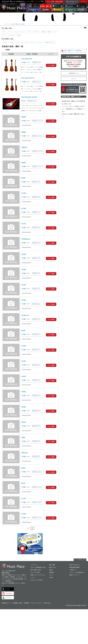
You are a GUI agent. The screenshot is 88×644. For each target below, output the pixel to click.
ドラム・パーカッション (20, 32)
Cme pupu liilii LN (28, 78)
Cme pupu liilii (27, 59)
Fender (23, 101)
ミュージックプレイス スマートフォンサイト (74, 90)
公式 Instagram (9, 593)
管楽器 (43, 32)
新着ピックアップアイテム (38, 575)
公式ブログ (8, 598)
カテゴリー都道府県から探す (38, 567)
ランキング (82, 6)
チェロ (18, 42)
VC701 (24, 224)
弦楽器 (23, 24)
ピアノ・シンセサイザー (34, 32)
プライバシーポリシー (36, 603)
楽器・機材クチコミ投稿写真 (73, 51)
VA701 (24, 376)
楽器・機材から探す (36, 570)
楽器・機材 (52, 565)
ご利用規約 (26, 603)
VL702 (24, 514)
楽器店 (51, 570)
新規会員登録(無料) (75, 567)
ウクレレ (41, 42)
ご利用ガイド (73, 570)
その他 (19, 35)
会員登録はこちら (74, 73)
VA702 (24, 361)
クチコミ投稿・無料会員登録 (55, 1)
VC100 (24, 300)
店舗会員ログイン (6, 603)
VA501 (24, 392)
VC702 (24, 209)
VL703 (24, 499)
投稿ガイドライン (74, 575)
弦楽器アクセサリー (50, 42)
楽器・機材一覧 (47, 6)
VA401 (24, 422)
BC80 (23, 178)
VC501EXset (26, 239)
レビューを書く (51, 65)
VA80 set (24, 453)
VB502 (24, 132)
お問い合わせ (47, 603)
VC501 (24, 254)
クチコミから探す (35, 572)
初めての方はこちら (72, 1)
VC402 (24, 270)
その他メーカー (26, 62)
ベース (10, 32)
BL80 (23, 468)
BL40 (23, 483)
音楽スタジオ (53, 567)
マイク (55, 32)
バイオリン (5, 42)
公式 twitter (8, 589)
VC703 (24, 193)
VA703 (24, 346)
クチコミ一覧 (58, 6)
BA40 (23, 331)
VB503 (24, 117)
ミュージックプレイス (14, 7)
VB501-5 (24, 147)
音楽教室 (51, 572)
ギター (4, 32)
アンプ (4, 35)
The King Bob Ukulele (29, 97)
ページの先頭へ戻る (80, 560)
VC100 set (25, 315)
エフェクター (11, 35)
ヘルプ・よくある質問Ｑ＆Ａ (77, 572)
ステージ (51, 575)
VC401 (24, 285)
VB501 (24, 163)
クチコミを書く (74, 62)
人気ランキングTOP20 (36, 580)
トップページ (35, 6)
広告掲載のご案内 (17, 603)
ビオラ (12, 42)
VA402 (24, 407)
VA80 (23, 438)
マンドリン (33, 42)
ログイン (84, 1)
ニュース (70, 6)
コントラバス (25, 42)
